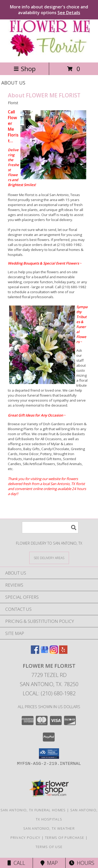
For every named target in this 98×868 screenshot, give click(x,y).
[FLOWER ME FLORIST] (49, 55)
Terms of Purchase (65, 838)
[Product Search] (50, 527)
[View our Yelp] (63, 652)
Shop (25, 69)
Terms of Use (49, 847)
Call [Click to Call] (16, 863)
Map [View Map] (49, 863)
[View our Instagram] (54, 652)
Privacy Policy (25, 838)
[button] (49, 754)
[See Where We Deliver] (49, 558)
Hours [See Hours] (82, 863)
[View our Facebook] (35, 652)
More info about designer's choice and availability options (49, 10)
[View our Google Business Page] (44, 652)
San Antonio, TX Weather (49, 828)
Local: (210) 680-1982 (49, 693)
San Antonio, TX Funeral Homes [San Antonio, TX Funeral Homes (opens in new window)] (33, 810)
